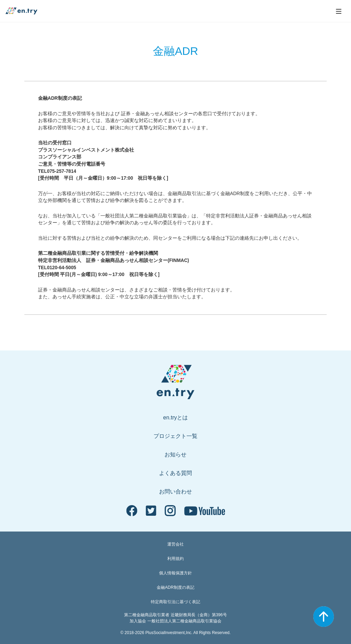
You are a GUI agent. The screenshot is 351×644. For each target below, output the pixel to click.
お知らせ (175, 455)
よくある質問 (175, 473)
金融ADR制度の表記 (175, 587)
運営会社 (175, 544)
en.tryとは (175, 418)
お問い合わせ (175, 492)
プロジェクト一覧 (175, 436)
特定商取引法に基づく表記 (175, 602)
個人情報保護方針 (175, 573)
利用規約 (175, 559)
